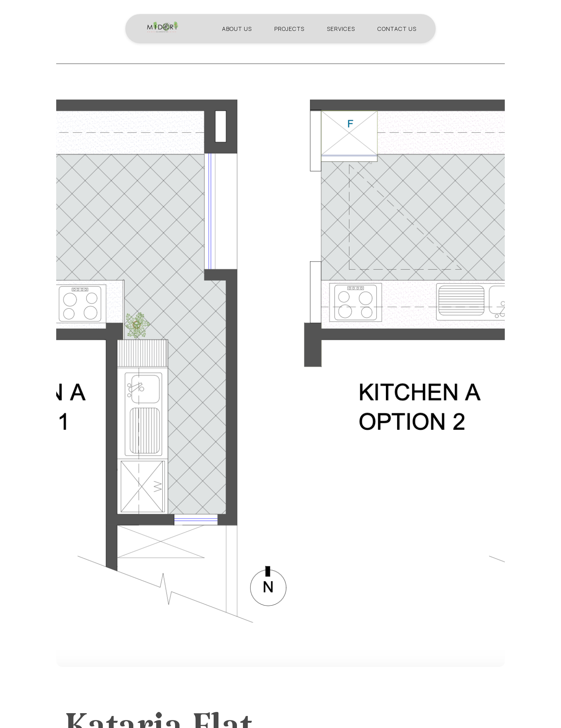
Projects (289, 27)
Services (341, 27)
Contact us (397, 27)
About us (237, 27)
